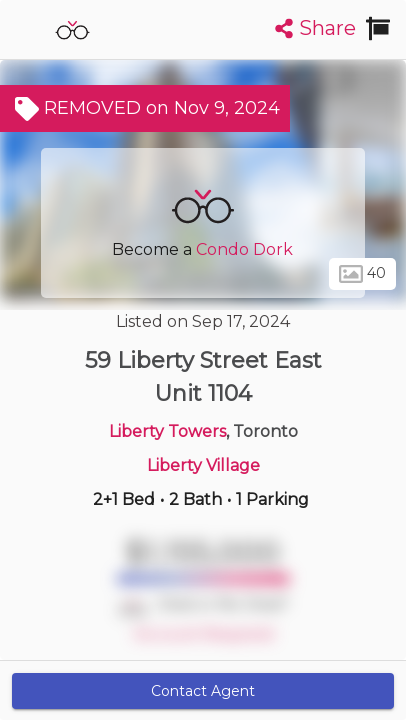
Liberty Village (203, 465)
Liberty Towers (167, 431)
